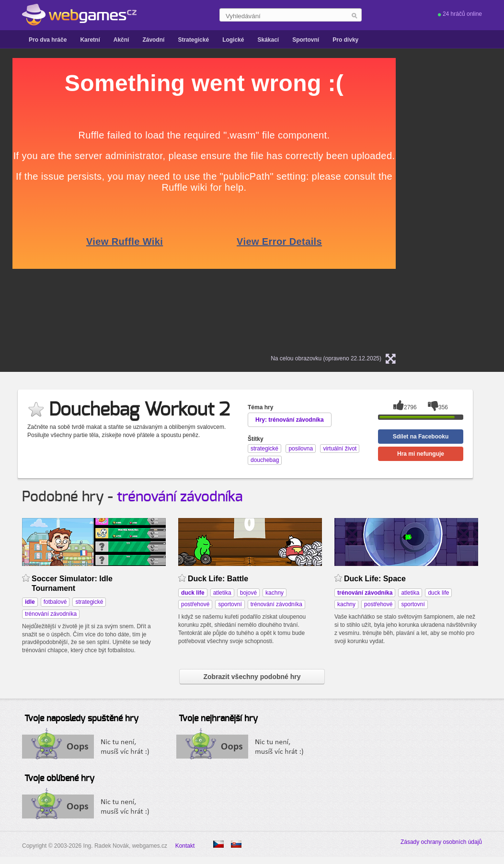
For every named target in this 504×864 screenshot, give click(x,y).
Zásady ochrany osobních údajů (441, 842)
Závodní (153, 40)
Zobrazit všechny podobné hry (252, 677)
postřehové (195, 604)
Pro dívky (345, 40)
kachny (275, 593)
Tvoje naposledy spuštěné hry (81, 719)
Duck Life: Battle (218, 579)
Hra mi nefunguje (421, 454)
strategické (89, 602)
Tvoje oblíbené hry (59, 779)
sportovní (230, 604)
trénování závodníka (180, 497)
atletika (222, 593)
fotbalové (55, 602)
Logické (233, 40)
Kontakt (185, 846)
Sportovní (306, 40)
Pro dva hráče (48, 40)
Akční (121, 40)
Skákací (268, 40)
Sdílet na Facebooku (421, 437)
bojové (248, 593)
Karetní (90, 40)
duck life (438, 593)
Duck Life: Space (375, 579)
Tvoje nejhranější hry (218, 719)
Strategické (193, 40)
